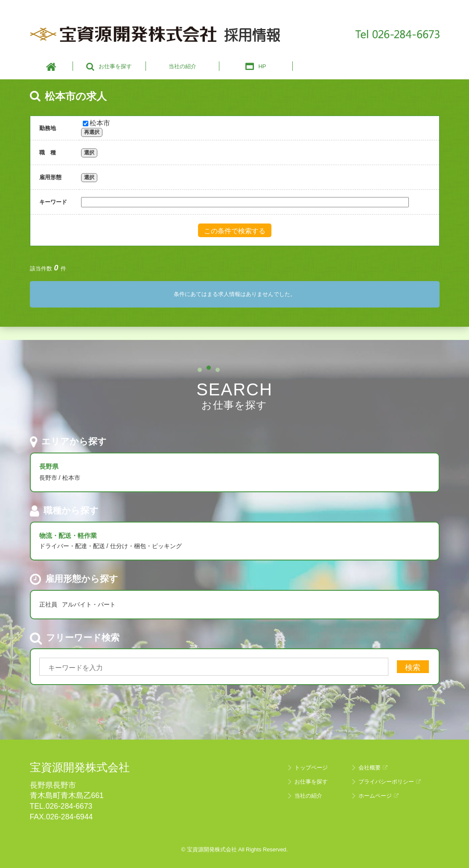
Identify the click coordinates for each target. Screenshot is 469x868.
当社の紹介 (308, 796)
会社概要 (373, 768)
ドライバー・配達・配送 (72, 546)
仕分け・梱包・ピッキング (146, 546)
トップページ (311, 768)
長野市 (48, 478)
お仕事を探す (311, 782)
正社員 (48, 604)
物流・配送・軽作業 (68, 536)
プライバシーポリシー (390, 782)
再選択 (92, 132)
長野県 (49, 466)
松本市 (96, 123)
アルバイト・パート (89, 604)
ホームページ (379, 796)
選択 (89, 153)
